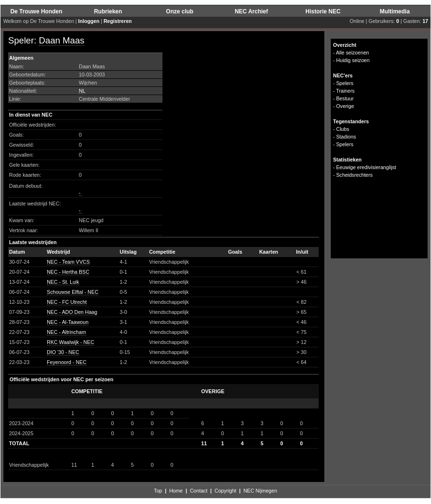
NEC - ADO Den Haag (72, 312)
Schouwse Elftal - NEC (73, 292)
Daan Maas (61, 40)
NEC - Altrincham (66, 332)
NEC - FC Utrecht (67, 302)
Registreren (118, 21)
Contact (199, 491)
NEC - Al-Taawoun (68, 322)
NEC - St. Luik (63, 282)
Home (176, 491)
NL (82, 91)
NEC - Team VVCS (68, 262)
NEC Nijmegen (260, 491)
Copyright (226, 491)
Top (158, 491)
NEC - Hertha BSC (68, 272)
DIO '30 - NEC (63, 352)
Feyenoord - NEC (67, 362)
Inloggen (89, 21)
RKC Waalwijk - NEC (70, 342)
